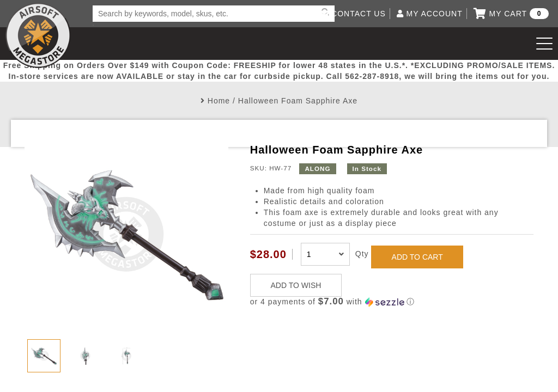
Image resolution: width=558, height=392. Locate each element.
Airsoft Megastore (38, 35)
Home (219, 101)
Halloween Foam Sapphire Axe (298, 101)
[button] (392, 302)
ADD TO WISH (296, 285)
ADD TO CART (417, 257)
